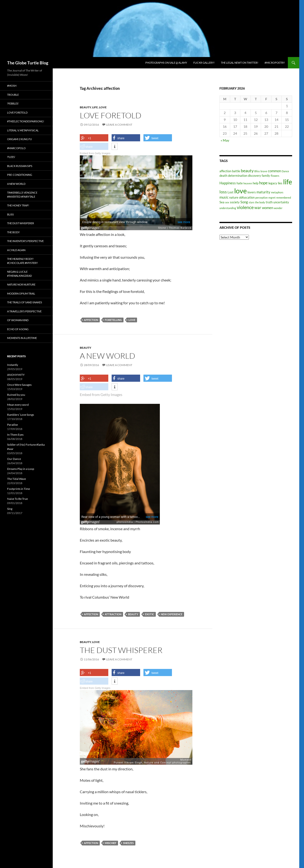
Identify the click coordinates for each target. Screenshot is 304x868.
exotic (150, 613)
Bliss (10, 214)
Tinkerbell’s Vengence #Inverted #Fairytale (22, 195)
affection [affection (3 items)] (225, 171)
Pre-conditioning (20, 175)
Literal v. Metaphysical (23, 130)
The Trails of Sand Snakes (25, 302)
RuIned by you (16, 395)
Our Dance (14, 459)
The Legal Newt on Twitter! (240, 63)
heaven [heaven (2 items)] (248, 183)
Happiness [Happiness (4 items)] (228, 183)
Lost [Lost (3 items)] (230, 192)
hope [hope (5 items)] (263, 183)
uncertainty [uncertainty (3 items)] (281, 202)
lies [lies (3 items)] (280, 183)
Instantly (13, 365)
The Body (13, 232)
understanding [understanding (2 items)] (228, 208)
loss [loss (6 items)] (223, 192)
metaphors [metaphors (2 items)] (277, 192)
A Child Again (16, 250)
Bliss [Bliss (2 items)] (257, 171)
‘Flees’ (11, 157)
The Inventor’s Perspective (25, 241)
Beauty (85, 107)
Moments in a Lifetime (22, 338)
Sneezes (128, 842)
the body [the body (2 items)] (260, 202)
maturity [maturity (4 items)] (263, 192)
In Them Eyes (15, 435)
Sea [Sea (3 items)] (222, 202)
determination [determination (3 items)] (238, 176)
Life (95, 107)
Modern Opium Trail (21, 293)
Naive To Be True (17, 499)
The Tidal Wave (17, 479)
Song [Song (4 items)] (244, 202)
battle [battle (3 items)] (236, 171)
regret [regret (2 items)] (272, 198)
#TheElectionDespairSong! (26, 121)
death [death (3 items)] (223, 176)
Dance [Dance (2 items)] (285, 171)
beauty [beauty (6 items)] (247, 171)
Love (103, 107)
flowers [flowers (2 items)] (275, 176)
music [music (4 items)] (224, 197)
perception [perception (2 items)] (261, 198)
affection (91, 320)
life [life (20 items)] (288, 182)
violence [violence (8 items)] (245, 207)
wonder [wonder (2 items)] (278, 208)
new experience (172, 613)
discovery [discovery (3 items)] (254, 176)
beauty (133, 613)
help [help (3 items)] (256, 183)
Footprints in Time (19, 489)
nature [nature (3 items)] (234, 197)
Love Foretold (111, 115)
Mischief (111, 842)
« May (225, 140)
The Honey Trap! (18, 205)
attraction (113, 613)
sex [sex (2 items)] (227, 202)
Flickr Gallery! (204, 63)
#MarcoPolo (16, 148)
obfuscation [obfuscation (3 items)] (247, 197)
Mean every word (18, 405)
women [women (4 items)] (268, 208)
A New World (107, 356)
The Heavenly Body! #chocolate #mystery (22, 261)
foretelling (113, 320)
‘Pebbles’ (13, 103)
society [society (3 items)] (235, 202)
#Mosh (12, 86)
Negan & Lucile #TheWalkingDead (19, 274)
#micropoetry (275, 63)
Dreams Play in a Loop (21, 469)
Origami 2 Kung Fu (19, 139)
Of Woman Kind (18, 320)
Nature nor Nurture (21, 284)
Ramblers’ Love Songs (21, 415)
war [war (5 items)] (258, 208)
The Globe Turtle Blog (28, 63)
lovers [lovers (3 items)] (252, 192)
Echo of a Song (18, 329)
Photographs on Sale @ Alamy (166, 63)
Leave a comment (119, 125)
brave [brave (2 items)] (264, 171)
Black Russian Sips (20, 166)
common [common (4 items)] (274, 171)
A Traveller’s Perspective (24, 311)
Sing (10, 509)
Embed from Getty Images (95, 153)
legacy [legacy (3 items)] (273, 183)
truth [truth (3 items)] (269, 202)
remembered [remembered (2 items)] (284, 198)
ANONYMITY (16, 375)
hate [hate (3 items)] (240, 183)
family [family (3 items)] (266, 176)
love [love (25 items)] (240, 191)
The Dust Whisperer (121, 649)
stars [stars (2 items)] (252, 202)
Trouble (13, 95)
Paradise (12, 425)
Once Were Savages (19, 385)
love (132, 320)
